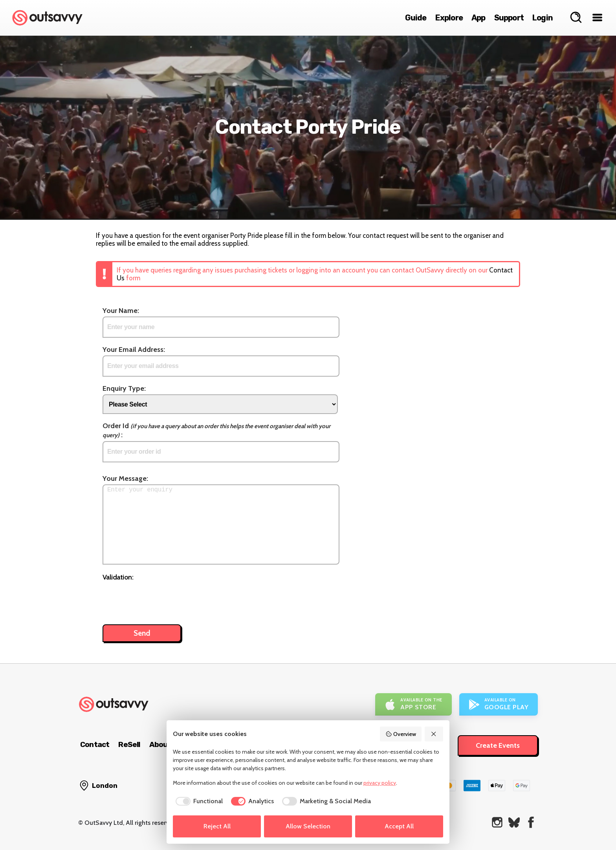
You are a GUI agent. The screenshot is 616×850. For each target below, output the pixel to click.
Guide (416, 18)
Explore (449, 18)
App (478, 18)
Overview (401, 734)
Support (509, 18)
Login (543, 18)
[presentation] (162, 599)
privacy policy (380, 783)
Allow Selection (308, 826)
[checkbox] (198, 801)
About (160, 744)
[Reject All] (434, 734)
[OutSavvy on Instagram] (497, 822)
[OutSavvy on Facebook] (531, 822)
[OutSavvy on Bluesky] (514, 822)
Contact (95, 744)
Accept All (399, 826)
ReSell (129, 744)
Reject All (217, 826)
